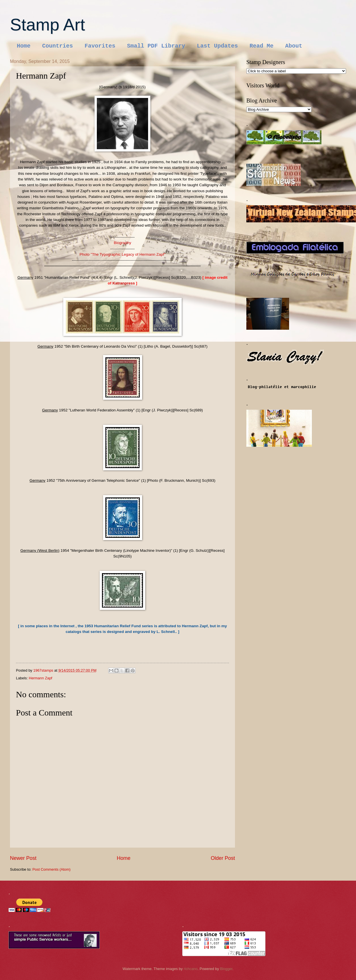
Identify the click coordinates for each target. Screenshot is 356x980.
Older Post (223, 858)
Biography (123, 243)
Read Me (261, 46)
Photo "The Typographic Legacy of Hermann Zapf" (122, 254)
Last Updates (217, 46)
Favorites (100, 46)
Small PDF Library (156, 46)
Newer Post (23, 858)
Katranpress (124, 283)
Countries (58, 46)
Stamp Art (47, 25)
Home (24, 46)
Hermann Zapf (40, 678)
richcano (191, 969)
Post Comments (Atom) (52, 869)
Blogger (226, 969)
